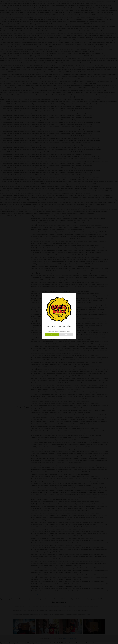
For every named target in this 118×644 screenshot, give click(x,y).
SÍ (52, 334)
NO (66, 334)
